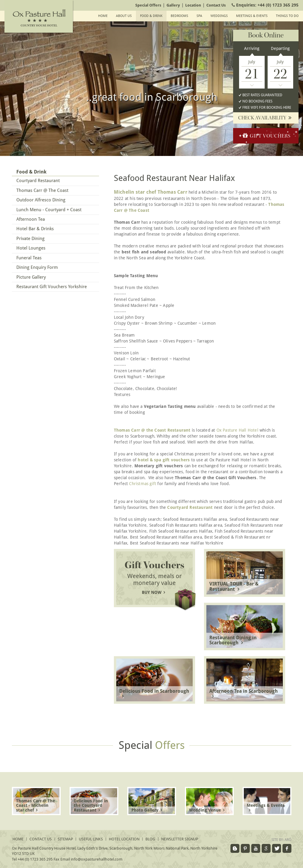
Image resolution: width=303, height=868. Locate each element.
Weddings (219, 16)
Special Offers (148, 5)
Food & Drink (151, 16)
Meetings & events (252, 16)
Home (103, 16)
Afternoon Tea (31, 219)
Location (193, 5)
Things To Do (287, 16)
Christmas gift (143, 484)
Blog (150, 839)
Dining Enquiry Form (37, 267)
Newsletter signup (180, 839)
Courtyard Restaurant (38, 181)
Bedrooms (179, 16)
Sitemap (65, 839)
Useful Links (91, 839)
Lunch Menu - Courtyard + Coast (49, 210)
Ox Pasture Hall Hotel (237, 430)
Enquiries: (264, 5)
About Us (124, 16)
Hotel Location (124, 839)
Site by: (281, 840)
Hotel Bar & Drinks (35, 229)
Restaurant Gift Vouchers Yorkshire (52, 287)
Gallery (173, 5)
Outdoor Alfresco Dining (41, 200)
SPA (199, 16)
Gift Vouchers (266, 136)
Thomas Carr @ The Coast (42, 190)
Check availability (266, 118)
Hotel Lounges (31, 248)
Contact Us (216, 5)
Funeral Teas (29, 258)
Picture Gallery (31, 277)
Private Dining (30, 239)
